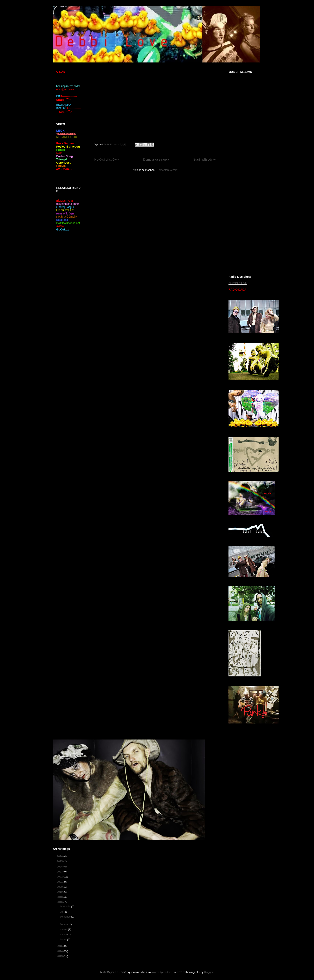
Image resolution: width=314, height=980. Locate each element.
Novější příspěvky (107, 159)
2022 (60, 877)
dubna (64, 929)
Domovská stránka (156, 159)
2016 (60, 902)
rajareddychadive (161, 972)
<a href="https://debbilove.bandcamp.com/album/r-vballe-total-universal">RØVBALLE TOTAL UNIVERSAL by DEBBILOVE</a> (246, 234)
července (66, 917)
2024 (60, 867)
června (64, 924)
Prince (61, 150)
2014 (60, 951)
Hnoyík (61, 166)
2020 (60, 887)
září (63, 912)
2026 (60, 856)
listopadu (66, 906)
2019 (60, 892)
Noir (59, 153)
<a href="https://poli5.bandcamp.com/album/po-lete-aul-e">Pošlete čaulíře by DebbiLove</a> (246, 171)
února (64, 934)
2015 (60, 946)
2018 (60, 897)
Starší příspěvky (204, 159)
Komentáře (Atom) (167, 170)
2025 (60, 861)
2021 (60, 882)
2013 (60, 956)
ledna (64, 939)
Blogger (208, 972)
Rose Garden (65, 143)
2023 (60, 872)
